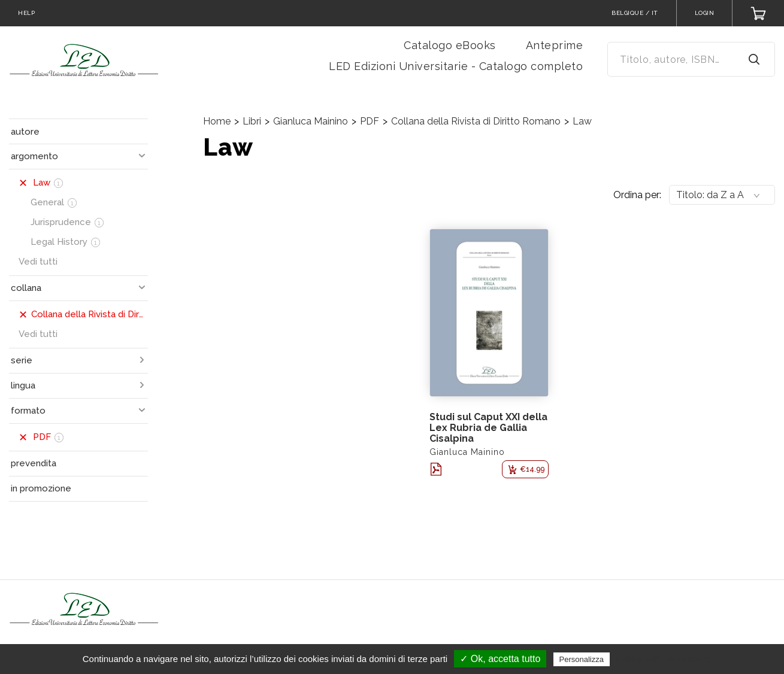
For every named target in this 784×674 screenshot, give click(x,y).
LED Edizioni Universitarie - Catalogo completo (456, 66)
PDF (370, 121)
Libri (252, 121)
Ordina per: (637, 195)
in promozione (41, 488)
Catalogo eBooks (450, 45)
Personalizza (582, 659)
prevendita (34, 463)
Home (217, 121)
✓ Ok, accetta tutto (500, 659)
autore (25, 132)
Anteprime (555, 45)
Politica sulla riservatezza (663, 659)
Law (582, 121)
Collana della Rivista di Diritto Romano (476, 121)
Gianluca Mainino (311, 121)
